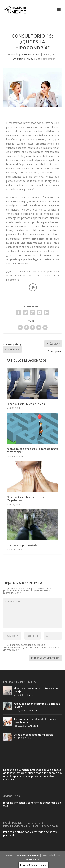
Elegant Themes (30, 855)
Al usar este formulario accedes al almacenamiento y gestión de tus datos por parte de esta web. (31, 647)
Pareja (31, 695)
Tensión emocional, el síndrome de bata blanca (35, 721)
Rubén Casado (32, 54)
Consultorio (19, 59)
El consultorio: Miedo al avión (26, 404)
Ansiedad (32, 710)
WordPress (32, 859)
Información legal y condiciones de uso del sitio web (32, 804)
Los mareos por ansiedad (23, 545)
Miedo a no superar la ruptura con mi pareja (36, 690)
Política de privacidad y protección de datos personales (30, 833)
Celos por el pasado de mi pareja (34, 735)
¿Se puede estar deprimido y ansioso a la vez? (37, 705)
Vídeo (30, 59)
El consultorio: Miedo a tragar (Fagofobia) (26, 499)
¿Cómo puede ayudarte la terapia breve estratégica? (33, 450)
